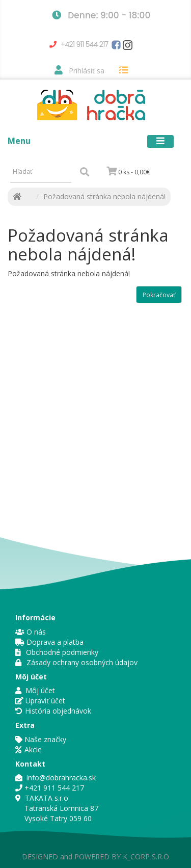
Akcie (29, 749)
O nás (31, 632)
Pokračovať (159, 295)
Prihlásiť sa (79, 71)
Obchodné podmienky (57, 652)
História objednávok (58, 711)
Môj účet (35, 690)
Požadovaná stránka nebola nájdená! (104, 196)
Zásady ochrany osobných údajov (76, 662)
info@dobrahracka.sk (56, 778)
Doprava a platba (49, 642)
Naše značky (41, 739)
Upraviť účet (40, 701)
